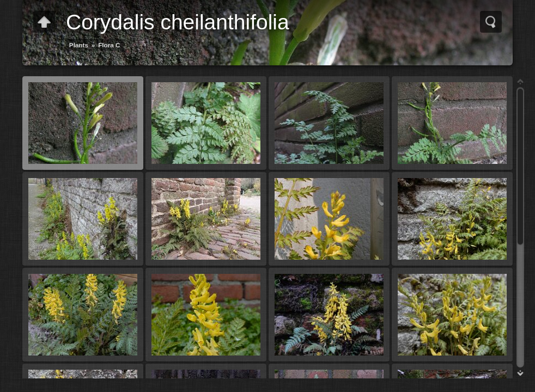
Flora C (109, 45)
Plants (79, 45)
